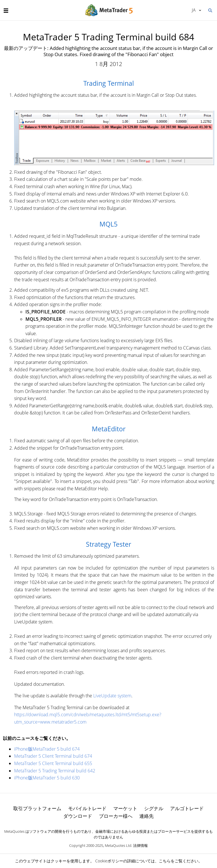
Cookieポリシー (109, 861)
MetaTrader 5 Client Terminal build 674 (53, 756)
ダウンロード (78, 816)
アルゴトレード (187, 808)
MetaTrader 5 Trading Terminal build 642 (55, 771)
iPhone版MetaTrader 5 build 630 (47, 778)
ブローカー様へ (116, 816)
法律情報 (140, 845)
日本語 (194, 10)
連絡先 (147, 816)
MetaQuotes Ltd (118, 845)
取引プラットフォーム (37, 808)
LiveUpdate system (112, 696)
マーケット (125, 808)
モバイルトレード (87, 808)
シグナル (154, 808)
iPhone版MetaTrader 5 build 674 (47, 749)
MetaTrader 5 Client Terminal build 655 (53, 763)
